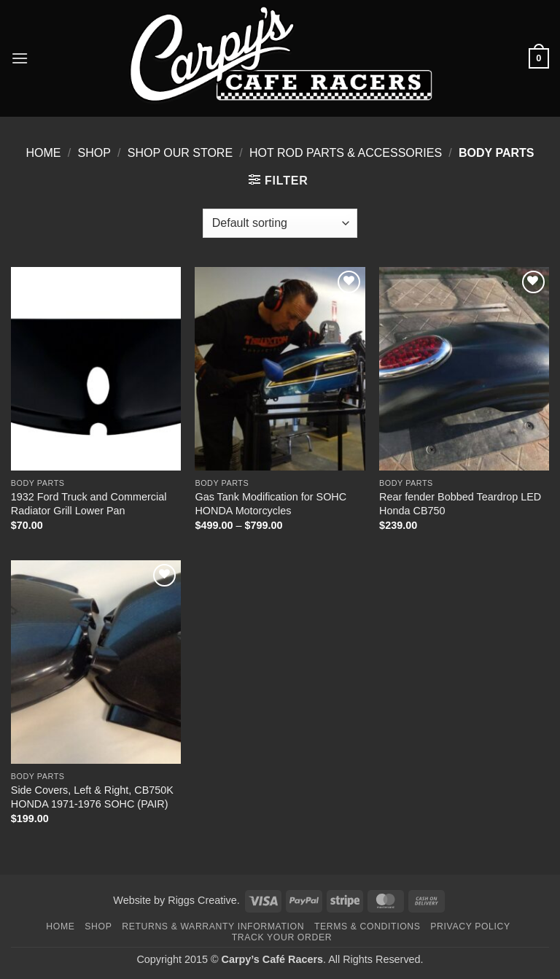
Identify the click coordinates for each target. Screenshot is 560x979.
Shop (94, 153)
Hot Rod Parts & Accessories (346, 153)
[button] (20, 58)
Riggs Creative (202, 900)
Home (44, 153)
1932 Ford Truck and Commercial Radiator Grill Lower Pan (89, 504)
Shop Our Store (180, 153)
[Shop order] (280, 223)
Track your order (282, 937)
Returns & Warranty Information (213, 926)
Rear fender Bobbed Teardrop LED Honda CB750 (460, 504)
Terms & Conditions (367, 926)
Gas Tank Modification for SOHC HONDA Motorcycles (271, 504)
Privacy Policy (470, 926)
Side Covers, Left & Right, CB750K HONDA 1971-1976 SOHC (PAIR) (92, 797)
